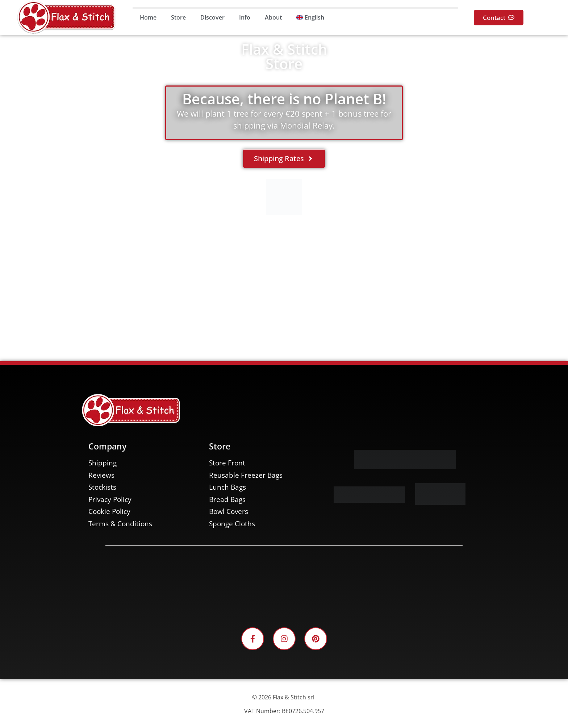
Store (178, 17)
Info (245, 17)
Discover (212, 17)
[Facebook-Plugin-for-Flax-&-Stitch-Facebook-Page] (284, 586)
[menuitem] (310, 17)
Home (148, 17)
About (273, 17)
